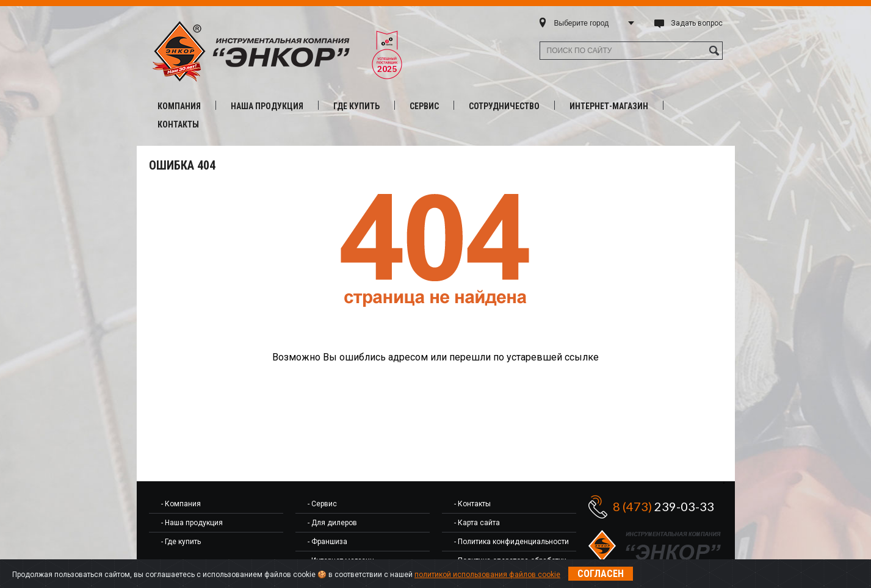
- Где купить (181, 542)
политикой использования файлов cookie (487, 575)
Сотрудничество (504, 106)
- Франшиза (327, 542)
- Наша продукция (192, 523)
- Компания (181, 504)
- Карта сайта (477, 523)
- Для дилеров (332, 523)
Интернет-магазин (609, 106)
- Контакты (472, 504)
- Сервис (322, 504)
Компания (179, 106)
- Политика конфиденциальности (511, 542)
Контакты (178, 124)
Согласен (601, 574)
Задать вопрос (697, 23)
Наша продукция (267, 106)
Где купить (356, 106)
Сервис (424, 106)
